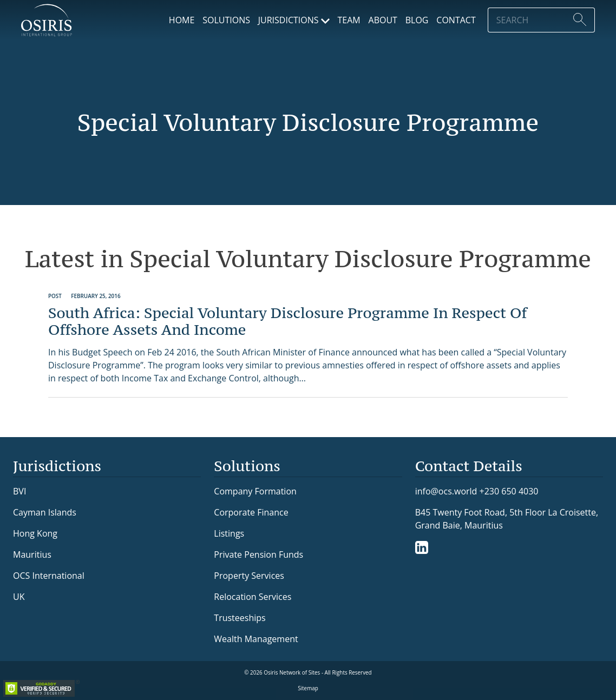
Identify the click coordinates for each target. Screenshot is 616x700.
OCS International (49, 576)
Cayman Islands (45, 512)
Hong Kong (35, 533)
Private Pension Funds (258, 554)
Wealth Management (256, 639)
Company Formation (255, 491)
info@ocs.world (446, 491)
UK (19, 597)
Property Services (249, 576)
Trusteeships (240, 618)
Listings (229, 533)
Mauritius (32, 554)
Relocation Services (253, 597)
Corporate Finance (251, 512)
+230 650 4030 (509, 491)
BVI (19, 491)
